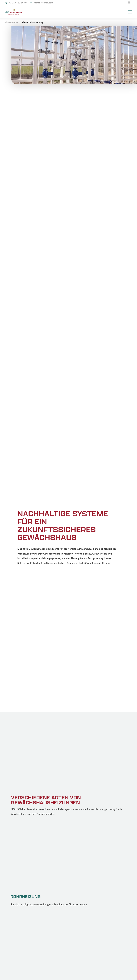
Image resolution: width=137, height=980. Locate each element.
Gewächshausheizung (33, 22)
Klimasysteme (11, 22)
